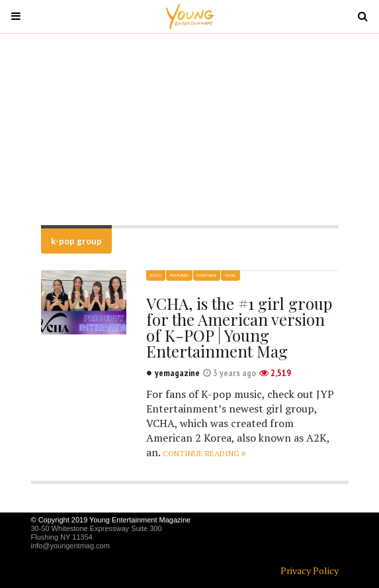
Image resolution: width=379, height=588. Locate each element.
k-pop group (76, 241)
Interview (207, 275)
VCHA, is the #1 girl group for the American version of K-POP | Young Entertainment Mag (239, 327)
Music (231, 275)
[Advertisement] (189, 129)
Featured (179, 275)
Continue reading (204, 453)
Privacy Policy (310, 570)
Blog (156, 275)
